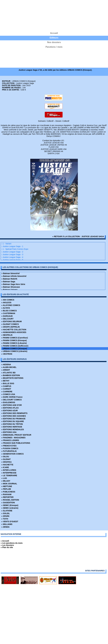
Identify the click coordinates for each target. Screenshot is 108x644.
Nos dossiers (54, 42)
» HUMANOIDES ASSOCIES (14, 332)
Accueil (54, 33)
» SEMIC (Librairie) (10, 508)
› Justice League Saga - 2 (12, 252)
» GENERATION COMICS (12, 454)
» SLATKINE (7, 511)
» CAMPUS (6, 386)
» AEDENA (6, 365)
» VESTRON (7, 354)
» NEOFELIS (7, 335)
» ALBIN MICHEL (9, 367)
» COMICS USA (8, 394)
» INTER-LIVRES (9, 470)
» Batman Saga (8, 282)
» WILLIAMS (7, 524)
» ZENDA (5, 527)
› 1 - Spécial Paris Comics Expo (15, 249)
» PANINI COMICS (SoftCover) (15, 346)
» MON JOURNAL (9, 484)
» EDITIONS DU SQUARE (13, 421)
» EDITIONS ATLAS (10, 408)
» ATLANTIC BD (8, 373)
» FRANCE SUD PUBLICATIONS (16, 443)
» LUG (4, 478)
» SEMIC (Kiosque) (10, 505)
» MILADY (6, 481)
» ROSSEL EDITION (10, 500)
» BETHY (5, 381)
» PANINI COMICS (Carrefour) (15, 338)
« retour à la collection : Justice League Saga (78, 236)
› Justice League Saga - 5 (12, 260)
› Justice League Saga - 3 (12, 254)
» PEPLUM (6, 489)
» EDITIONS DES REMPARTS (14, 413)
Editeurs (54, 38)
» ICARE (5, 467)
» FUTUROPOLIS (9, 451)
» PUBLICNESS (8, 492)
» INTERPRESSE (9, 473)
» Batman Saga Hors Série (13, 284)
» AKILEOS (6, 303)
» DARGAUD (7, 316)
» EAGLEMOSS (8, 402)
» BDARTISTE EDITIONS (12, 378)
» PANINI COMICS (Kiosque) (14, 340)
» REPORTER (7, 497)
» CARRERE (7, 392)
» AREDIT (6, 370)
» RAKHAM (6, 494)
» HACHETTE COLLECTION (14, 330)
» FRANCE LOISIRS (10, 440)
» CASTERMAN (8, 313)
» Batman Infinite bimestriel (14, 276)
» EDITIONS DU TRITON (12, 424)
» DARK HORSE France (12, 397)
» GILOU (5, 457)
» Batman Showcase (11, 287)
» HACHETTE (7, 465)
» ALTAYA (6, 308)
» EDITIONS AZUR (10, 411)
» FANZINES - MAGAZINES (13, 438)
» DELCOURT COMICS (11, 400)
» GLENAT (6, 459)
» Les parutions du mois (12, 543)
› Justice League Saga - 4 (12, 257)
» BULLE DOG (8, 383)
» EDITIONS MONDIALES (13, 429)
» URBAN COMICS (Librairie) (14, 351)
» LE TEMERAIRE (9, 475)
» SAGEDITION (8, 503)
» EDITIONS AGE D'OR (12, 405)
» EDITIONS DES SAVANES (14, 416)
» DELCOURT (7, 319)
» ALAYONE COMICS (11, 305)
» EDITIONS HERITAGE (12, 427)
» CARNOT (6, 389)
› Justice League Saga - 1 (12, 246)
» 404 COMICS (8, 300)
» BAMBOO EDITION (11, 375)
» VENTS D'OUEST (10, 522)
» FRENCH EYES (9, 446)
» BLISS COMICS (9, 311)
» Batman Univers (10, 290)
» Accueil (5, 541)
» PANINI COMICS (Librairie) (14, 343)
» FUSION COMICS (10, 448)
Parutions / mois (54, 47)
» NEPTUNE (7, 486)
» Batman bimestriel (11, 273)
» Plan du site (7, 547)
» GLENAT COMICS (10, 324)
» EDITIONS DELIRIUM (11, 321)
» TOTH (5, 519)
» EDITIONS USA (9, 432)
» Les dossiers (7, 545)
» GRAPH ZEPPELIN (11, 327)
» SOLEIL (6, 513)
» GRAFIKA (6, 462)
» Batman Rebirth (9, 279)
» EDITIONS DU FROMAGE (13, 419)
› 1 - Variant (6, 244)
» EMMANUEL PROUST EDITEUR (16, 435)
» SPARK (5, 516)
